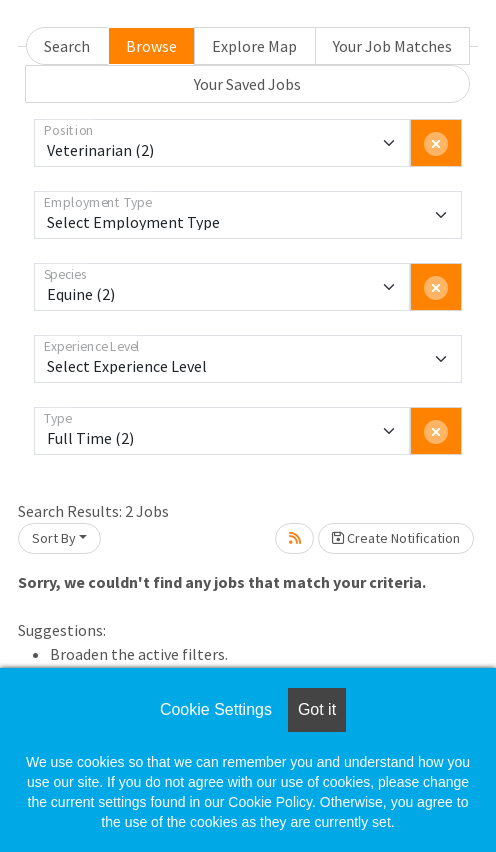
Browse (151, 46)
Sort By (54, 538)
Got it (317, 709)
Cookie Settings (216, 709)
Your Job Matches (392, 46)
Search (67, 46)
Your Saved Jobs (247, 84)
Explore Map (254, 46)
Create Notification (396, 538)
